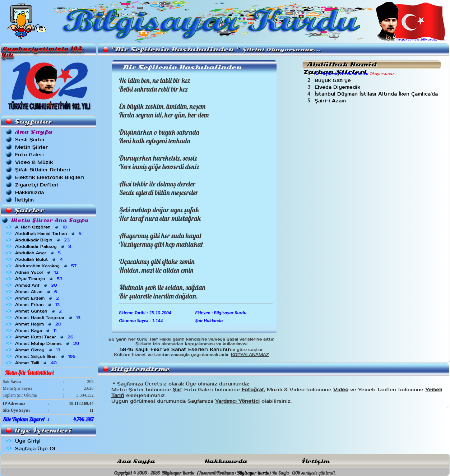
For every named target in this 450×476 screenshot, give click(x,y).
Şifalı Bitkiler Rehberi (43, 170)
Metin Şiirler (31, 147)
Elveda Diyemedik (338, 87)
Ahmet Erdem (38, 298)
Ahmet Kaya (36, 331)
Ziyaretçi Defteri (37, 185)
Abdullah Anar (39, 253)
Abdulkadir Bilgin (43, 240)
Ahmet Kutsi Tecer (45, 337)
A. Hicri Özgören (42, 227)
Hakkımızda (29, 192)
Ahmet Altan (37, 292)
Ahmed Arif (37, 285)
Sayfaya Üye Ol (35, 449)
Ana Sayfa (136, 461)
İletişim (24, 200)
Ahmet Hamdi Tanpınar (48, 318)
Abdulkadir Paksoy (44, 246)
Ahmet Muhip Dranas (48, 343)
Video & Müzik (34, 162)
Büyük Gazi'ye (334, 80)
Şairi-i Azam (332, 101)
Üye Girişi (28, 441)
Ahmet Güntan (39, 311)
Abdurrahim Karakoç (47, 266)
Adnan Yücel (38, 272)
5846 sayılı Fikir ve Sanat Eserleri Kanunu (174, 349)
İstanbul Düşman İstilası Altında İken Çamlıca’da (377, 94)
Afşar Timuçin (40, 279)
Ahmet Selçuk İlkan (46, 356)
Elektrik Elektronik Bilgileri (50, 177)
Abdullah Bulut (40, 259)
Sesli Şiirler (30, 140)
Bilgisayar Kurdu (253, 473)
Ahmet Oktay (38, 350)
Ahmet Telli (37, 363)
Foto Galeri (29, 155)
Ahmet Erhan (38, 305)
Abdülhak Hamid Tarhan (49, 234)
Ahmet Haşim (39, 324)
